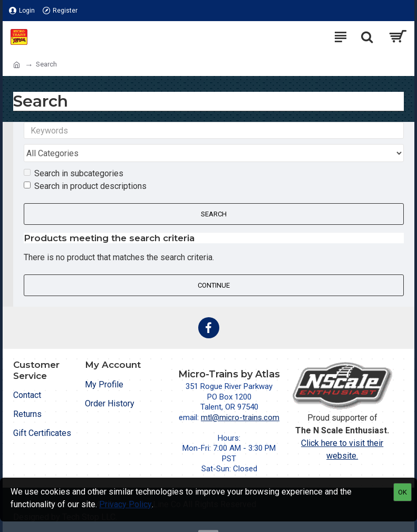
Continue (214, 265)
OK (403, 492)
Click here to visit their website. (342, 429)
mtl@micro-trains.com (240, 397)
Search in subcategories (74, 153)
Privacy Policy (125, 504)
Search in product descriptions (85, 166)
